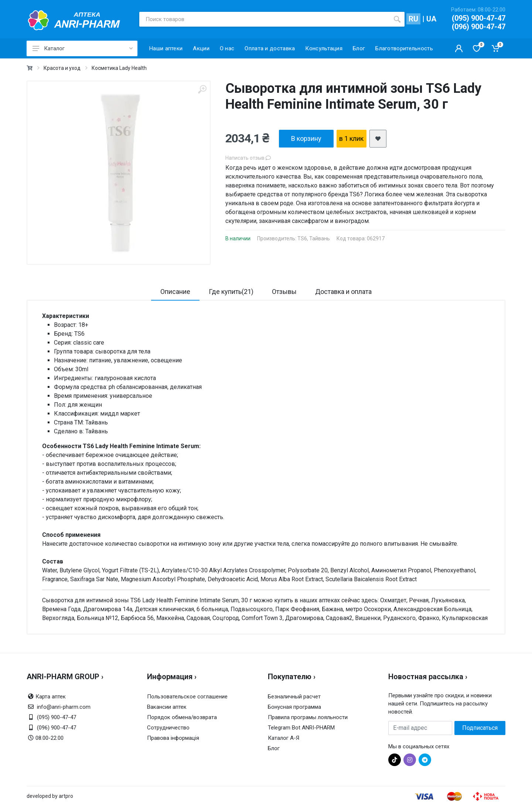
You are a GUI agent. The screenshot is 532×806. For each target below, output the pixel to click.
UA (431, 19)
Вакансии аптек (167, 707)
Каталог (83, 48)
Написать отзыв (248, 158)
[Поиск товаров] (265, 19)
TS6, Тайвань (314, 238)
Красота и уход (62, 68)
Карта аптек (51, 697)
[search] (397, 19)
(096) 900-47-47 (479, 27)
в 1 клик (351, 138)
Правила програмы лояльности (308, 717)
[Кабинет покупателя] (459, 48)
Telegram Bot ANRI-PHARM (301, 728)
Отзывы (284, 292)
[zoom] (202, 89)
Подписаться (480, 728)
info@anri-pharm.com (64, 707)
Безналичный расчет (294, 697)
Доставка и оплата (343, 292)
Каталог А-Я (284, 738)
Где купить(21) (231, 292)
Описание (175, 292)
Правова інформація (173, 738)
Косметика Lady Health (119, 68)
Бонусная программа (294, 707)
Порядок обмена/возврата (182, 717)
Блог (274, 748)
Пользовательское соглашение (187, 697)
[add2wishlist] (378, 139)
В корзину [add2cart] (306, 138)
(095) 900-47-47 (479, 18)
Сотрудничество (168, 728)
